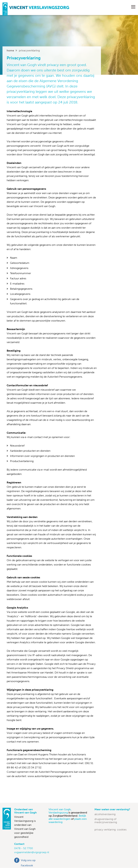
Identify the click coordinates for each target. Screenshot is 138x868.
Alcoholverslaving (105, 814)
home (10, 50)
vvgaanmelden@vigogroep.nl (32, 852)
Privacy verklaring (105, 830)
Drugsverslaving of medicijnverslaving (106, 821)
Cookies (122, 830)
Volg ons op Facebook (28, 861)
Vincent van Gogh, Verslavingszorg (60, 811)
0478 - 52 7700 (24, 848)
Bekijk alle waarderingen (67, 817)
